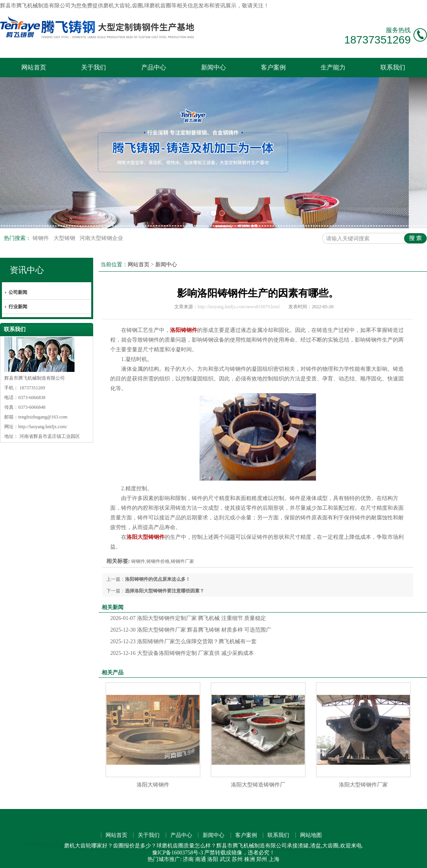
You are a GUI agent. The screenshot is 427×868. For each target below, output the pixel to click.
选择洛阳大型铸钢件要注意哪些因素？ (165, 590)
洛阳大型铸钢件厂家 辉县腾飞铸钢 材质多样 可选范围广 (191, 629)
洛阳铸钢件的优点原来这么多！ (158, 578)
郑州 (262, 858)
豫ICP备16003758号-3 (178, 851)
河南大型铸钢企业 (101, 237)
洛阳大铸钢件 (153, 784)
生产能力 (333, 67)
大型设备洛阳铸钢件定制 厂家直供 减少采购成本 (182, 652)
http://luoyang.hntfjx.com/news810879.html (239, 306)
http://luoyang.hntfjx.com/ (43, 425)
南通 (201, 858)
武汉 (225, 858)
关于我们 (94, 67)
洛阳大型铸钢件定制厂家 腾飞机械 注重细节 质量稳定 (188, 617)
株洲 (250, 858)
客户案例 (273, 67)
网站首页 (34, 67)
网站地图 (311, 834)
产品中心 (154, 67)
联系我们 (393, 67)
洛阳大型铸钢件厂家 (363, 784)
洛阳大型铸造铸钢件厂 (258, 784)
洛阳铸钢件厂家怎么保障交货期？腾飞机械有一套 (183, 640)
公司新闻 (18, 291)
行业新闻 (18, 306)
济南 (188, 858)
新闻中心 (213, 67)
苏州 (237, 858)
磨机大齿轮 (117, 6)
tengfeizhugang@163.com (43, 416)
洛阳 (213, 858)
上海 (274, 858)
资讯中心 (27, 269)
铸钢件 (42, 237)
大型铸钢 (65, 237)
